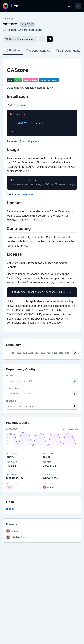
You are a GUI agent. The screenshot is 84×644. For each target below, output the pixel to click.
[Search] (69, 6)
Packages (9, 18)
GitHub (10, 509)
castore (10, 24)
